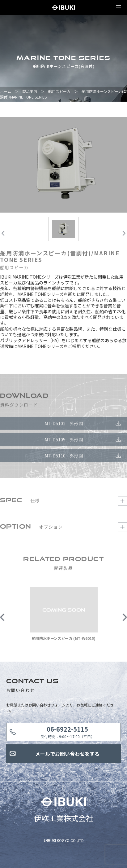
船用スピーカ (59, 91)
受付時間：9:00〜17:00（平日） (68, 732)
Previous (2, 619)
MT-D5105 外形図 (64, 442)
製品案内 (30, 91)
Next (125, 619)
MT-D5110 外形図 (64, 458)
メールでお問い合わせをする (67, 754)
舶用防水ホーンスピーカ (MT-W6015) (64, 640)
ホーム (6, 91)
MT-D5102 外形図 (64, 425)
